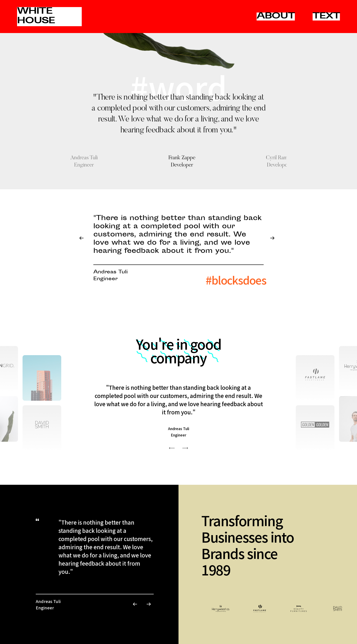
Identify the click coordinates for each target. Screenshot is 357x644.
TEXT (326, 17)
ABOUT (276, 17)
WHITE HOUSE (36, 17)
